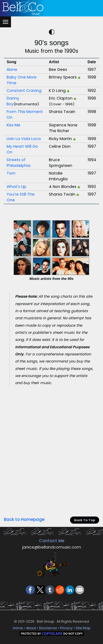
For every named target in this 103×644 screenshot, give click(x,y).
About (31, 628)
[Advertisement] (51, 454)
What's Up (16, 187)
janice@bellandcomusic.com (52, 547)
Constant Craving (24, 91)
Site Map (83, 628)
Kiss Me (13, 125)
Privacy (66, 628)
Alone (12, 69)
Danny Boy (13, 101)
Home (18, 628)
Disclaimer (48, 628)
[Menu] (5, 22)
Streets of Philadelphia (19, 163)
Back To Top (85, 520)
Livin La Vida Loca (24, 139)
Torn (11, 173)
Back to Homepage (24, 519)
